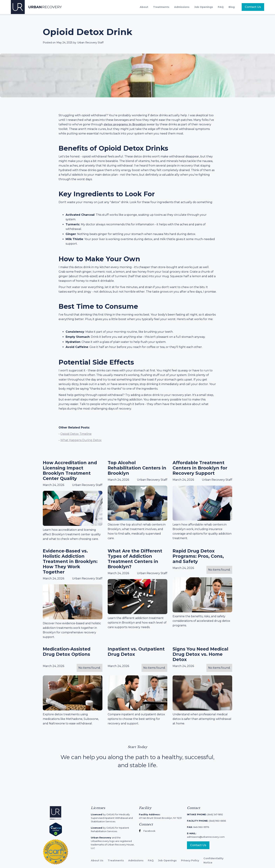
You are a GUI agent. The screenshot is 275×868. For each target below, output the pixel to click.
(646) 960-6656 (206, 821)
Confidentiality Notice (213, 860)
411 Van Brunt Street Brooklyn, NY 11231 (160, 816)
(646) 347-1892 (205, 814)
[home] (36, 7)
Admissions (182, 7)
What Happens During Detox (81, 440)
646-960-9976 (198, 827)
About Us (97, 860)
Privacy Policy (190, 860)
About (144, 7)
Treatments (161, 7)
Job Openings (204, 7)
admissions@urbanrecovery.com (206, 835)
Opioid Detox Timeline (76, 434)
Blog (232, 7)
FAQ (221, 7)
